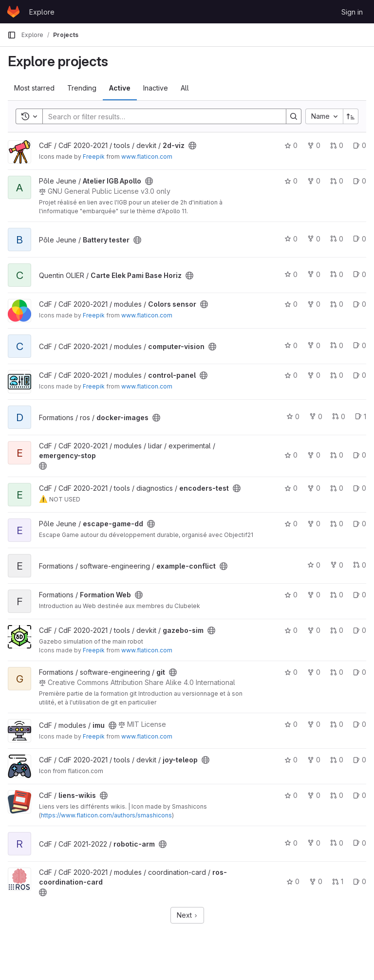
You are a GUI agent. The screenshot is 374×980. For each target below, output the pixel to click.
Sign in (352, 12)
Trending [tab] (82, 88)
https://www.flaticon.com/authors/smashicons (106, 815)
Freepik (94, 157)
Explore (42, 12)
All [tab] (185, 88)
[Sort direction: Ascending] (351, 116)
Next (187, 915)
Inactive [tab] (156, 88)
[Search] (159, 116)
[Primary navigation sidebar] (12, 35)
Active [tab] (120, 88)
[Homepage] (13, 12)
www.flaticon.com (147, 157)
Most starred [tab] (34, 88)
